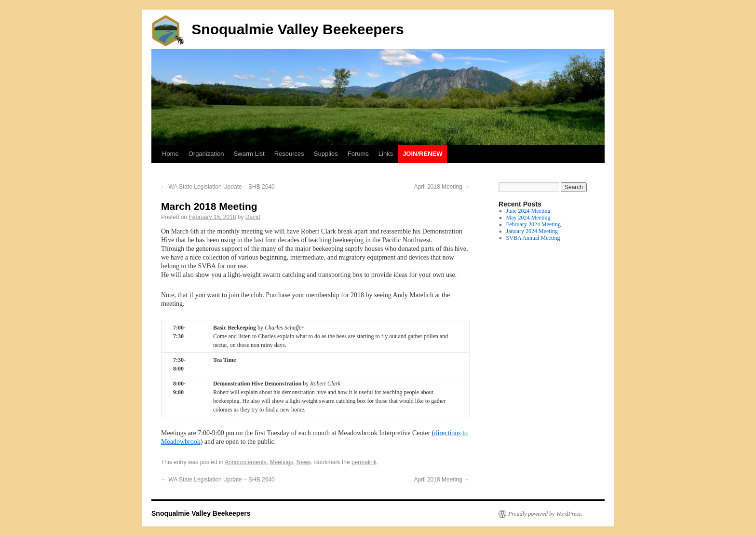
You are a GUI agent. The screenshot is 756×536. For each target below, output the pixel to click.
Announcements (246, 462)
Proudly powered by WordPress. (545, 514)
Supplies (326, 154)
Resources (289, 154)
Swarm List (249, 154)
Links (386, 154)
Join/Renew (422, 154)
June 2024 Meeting (528, 211)
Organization (206, 154)
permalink (364, 462)
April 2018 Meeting (442, 187)
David (253, 217)
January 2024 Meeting (532, 231)
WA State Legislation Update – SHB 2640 (218, 187)
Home (170, 154)
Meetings (281, 462)
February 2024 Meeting (533, 224)
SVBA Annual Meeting (533, 238)
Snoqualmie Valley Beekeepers (278, 29)
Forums (358, 154)
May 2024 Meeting (528, 218)
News (304, 462)
